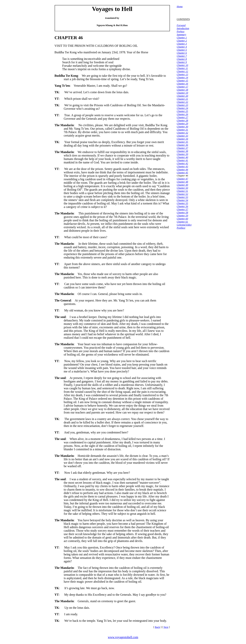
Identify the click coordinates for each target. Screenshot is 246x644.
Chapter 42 (182, 163)
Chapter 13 (182, 74)
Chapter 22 (182, 102)
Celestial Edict (184, 225)
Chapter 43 (182, 166)
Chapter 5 (182, 50)
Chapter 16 (182, 84)
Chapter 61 (182, 222)
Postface (181, 228)
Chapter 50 (182, 188)
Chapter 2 (182, 41)
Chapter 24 (182, 108)
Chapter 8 (182, 59)
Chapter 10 (182, 65)
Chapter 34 (182, 139)
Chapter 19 (182, 93)
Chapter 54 (182, 200)
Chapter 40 (182, 157)
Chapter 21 (182, 99)
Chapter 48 (182, 182)
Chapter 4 (182, 47)
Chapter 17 (182, 87)
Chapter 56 (182, 206)
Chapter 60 (182, 219)
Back (157, 627)
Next (166, 627)
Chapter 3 (182, 44)
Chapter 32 (182, 133)
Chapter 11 (182, 68)
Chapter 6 (182, 53)
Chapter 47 (182, 179)
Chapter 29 (182, 123)
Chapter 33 (182, 136)
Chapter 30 (182, 126)
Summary (182, 34)
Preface (181, 31)
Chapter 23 (182, 105)
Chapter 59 (182, 215)
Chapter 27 (182, 117)
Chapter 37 (182, 148)
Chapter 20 (182, 96)
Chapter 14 (182, 77)
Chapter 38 (182, 151)
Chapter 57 (182, 209)
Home (180, 6)
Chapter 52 (182, 194)
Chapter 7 (182, 56)
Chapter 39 (182, 154)
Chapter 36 (182, 145)
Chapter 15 (182, 80)
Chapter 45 (182, 173)
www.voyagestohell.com (123, 637)
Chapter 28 (182, 120)
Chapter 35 (182, 142)
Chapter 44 (182, 169)
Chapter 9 (182, 62)
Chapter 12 (182, 71)
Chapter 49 (182, 185)
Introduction (183, 28)
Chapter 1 (182, 37)
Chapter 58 (182, 212)
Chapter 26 (182, 114)
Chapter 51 (182, 191)
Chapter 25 (182, 111)
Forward (181, 25)
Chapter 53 (182, 197)
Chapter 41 (182, 160)
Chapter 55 (182, 203)
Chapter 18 (182, 90)
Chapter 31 (182, 130)
